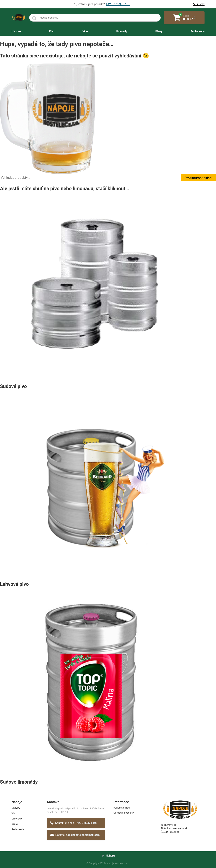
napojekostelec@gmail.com (83, 835)
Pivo (52, 31)
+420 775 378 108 (86, 823)
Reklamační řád (122, 808)
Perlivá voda (198, 31)
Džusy (159, 31)
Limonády (122, 31)
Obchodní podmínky (124, 813)
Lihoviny (16, 31)
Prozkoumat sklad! (199, 178)
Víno (85, 31)
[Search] (34, 18)
